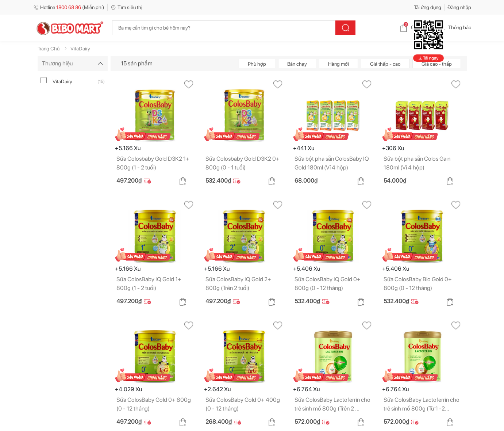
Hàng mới (338, 64)
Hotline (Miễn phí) (69, 7)
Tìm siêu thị (126, 7)
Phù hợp (257, 64)
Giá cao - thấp (437, 64)
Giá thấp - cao (385, 64)
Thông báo (454, 27)
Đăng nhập (459, 7)
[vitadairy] (44, 80)
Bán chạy (297, 64)
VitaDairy (62, 81)
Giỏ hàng (415, 27)
